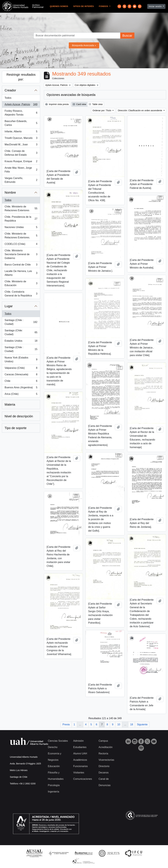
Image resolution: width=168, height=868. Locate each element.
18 (132, 724)
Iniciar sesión (155, 6)
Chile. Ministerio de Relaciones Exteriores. (21, 236)
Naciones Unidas (21, 228)
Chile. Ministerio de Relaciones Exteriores (21, 208)
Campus (103, 741)
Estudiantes (80, 747)
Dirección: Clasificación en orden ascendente (140, 110)
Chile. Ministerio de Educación (21, 283)
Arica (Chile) (21, 395)
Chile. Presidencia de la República (21, 219)
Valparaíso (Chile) (21, 369)
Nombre (10, 192)
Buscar (127, 36)
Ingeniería (53, 792)
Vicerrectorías (106, 760)
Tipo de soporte (16, 428)
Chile (21, 382)
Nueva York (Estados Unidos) (21, 359)
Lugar (9, 306)
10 (119, 724)
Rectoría (103, 754)
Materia (10, 404)
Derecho (53, 747)
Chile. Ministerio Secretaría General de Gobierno (21, 254)
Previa (66, 724)
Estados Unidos (21, 341)
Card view (79, 104)
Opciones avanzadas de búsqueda (71, 95)
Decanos (104, 773)
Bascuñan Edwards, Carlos (21, 123)
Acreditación (106, 747)
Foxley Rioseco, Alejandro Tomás (21, 113)
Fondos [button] (104, 6)
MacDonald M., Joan (21, 145)
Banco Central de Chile (21, 265)
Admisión (78, 741)
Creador (10, 90)
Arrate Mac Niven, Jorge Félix (21, 170)
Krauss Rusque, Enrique (21, 162)
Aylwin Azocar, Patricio (21, 105)
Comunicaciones (83, 779)
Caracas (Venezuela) (21, 375)
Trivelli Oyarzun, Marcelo (21, 139)
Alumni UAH (80, 754)
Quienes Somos (59, 6)
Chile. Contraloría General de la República (21, 294)
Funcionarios (81, 766)
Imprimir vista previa (57, 104)
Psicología (54, 785)
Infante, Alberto (21, 132)
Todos (8, 98)
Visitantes (79, 773)
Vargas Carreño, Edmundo (21, 180)
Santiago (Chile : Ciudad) (21, 322)
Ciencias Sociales (58, 741)
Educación (54, 766)
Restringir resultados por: (21, 77)
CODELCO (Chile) (21, 245)
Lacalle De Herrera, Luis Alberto (21, 273)
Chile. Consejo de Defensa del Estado (21, 153)
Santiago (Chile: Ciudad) (21, 332)
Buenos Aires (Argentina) (21, 388)
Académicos (80, 760)
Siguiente (142, 724)
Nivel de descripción (19, 416)
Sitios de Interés (84, 6)
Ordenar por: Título (102, 110)
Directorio (104, 766)
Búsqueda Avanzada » (84, 45)
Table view (96, 104)
